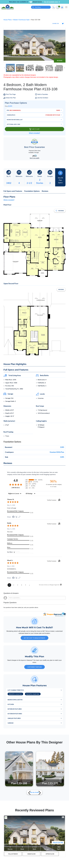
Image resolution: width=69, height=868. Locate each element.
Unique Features (14, 718)
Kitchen (11, 704)
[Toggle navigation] (66, 7)
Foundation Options (32, 191)
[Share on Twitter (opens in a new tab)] (16, 517)
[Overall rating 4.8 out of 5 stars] (16, 485)
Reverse (60, 61)
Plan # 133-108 (58, 842)
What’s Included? (34, 133)
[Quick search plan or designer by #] (41, 7)
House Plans (8, 20)
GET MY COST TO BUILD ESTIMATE (34, 638)
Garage (11, 723)
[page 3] (18, 585)
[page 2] (14, 585)
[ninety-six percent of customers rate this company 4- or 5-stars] (53, 483)
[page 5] (26, 585)
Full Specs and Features (13, 191)
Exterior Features (15, 714)
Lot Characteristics (16, 690)
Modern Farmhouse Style (22, 20)
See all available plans (52, 2)
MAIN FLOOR (31, 854)
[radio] (34, 480)
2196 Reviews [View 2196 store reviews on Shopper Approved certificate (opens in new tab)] (18, 488)
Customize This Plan (35, 667)
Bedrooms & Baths (15, 700)
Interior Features (15, 709)
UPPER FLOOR (50, 854)
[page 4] (22, 585)
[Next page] (29, 585)
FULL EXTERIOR (13, 854)
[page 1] (9, 585)
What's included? (9, 200)
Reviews (45, 191)
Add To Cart (34, 129)
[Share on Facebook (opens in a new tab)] (13, 517)
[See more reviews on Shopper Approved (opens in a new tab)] (19, 517)
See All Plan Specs (60, 177)
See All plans (35, 792)
